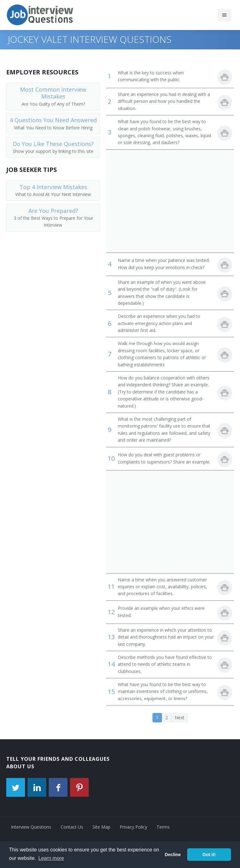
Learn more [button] (51, 858)
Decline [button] (173, 855)
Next (180, 717)
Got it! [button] (209, 855)
